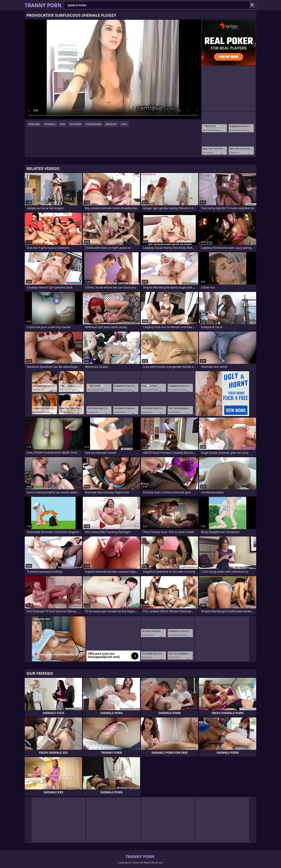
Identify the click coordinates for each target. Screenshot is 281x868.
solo (63, 124)
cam (124, 124)
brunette (76, 124)
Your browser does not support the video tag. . (113, 69)
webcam (111, 124)
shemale (34, 124)
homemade (94, 124)
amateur (50, 124)
